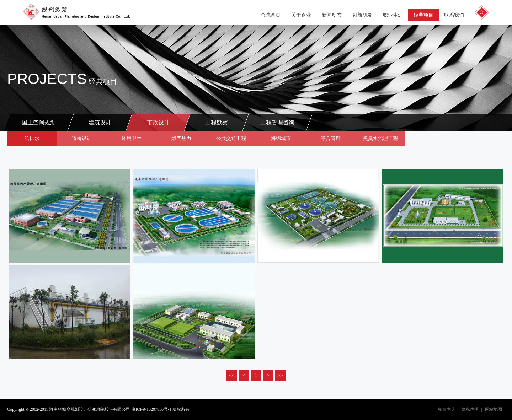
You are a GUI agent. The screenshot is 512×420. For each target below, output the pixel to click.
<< (232, 375)
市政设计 (158, 122)
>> (280, 375)
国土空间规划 (39, 122)
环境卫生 (132, 138)
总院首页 (271, 15)
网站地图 (494, 409)
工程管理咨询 (277, 122)
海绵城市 (281, 138)
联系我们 (454, 15)
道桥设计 (82, 138)
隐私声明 (470, 409)
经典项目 (423, 15)
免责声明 (446, 409)
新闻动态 (332, 15)
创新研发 (362, 15)
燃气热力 (181, 138)
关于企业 (301, 15)
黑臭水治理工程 (380, 138)
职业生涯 (393, 15)
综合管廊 (331, 138)
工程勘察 (217, 122)
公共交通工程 (231, 138)
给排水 (32, 138)
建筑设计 (100, 122)
